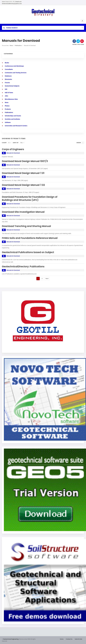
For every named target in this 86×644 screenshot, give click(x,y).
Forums (7, 83)
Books (7, 63)
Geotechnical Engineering (11, 639)
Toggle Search (10, 28)
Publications (18, 46)
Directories (8, 79)
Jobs (6, 96)
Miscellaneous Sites (11, 99)
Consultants (9, 69)
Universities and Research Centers (16, 126)
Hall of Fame (9, 93)
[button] (82, 21)
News (7, 103)
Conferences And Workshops (14, 66)
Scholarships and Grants (13, 116)
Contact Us (69, 639)
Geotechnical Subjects (12, 86)
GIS (6, 89)
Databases (8, 76)
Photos (7, 106)
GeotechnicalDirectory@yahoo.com (12, 4)
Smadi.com (18, 2)
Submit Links (78, 639)
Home (11, 46)
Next (47, 279)
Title (21, 143)
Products (8, 109)
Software (8, 122)
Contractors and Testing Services (16, 73)
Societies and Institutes (12, 119)
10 (9, 143)
